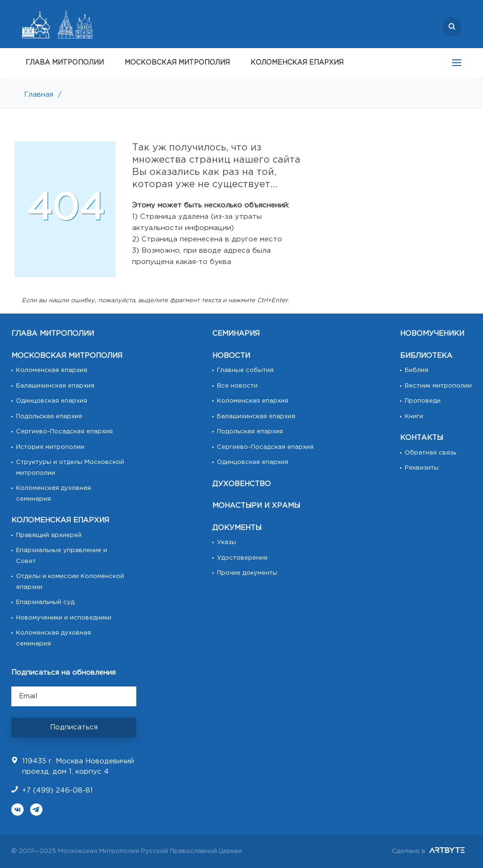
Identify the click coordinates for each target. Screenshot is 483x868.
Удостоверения (242, 558)
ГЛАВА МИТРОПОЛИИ (65, 63)
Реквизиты (422, 468)
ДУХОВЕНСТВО (241, 484)
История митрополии (50, 447)
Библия (416, 370)
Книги (414, 417)
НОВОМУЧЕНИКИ (432, 334)
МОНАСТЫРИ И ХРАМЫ (256, 506)
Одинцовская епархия (52, 401)
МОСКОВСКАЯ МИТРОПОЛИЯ (177, 63)
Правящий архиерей (49, 535)
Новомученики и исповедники (64, 618)
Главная (39, 95)
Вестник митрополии (438, 386)
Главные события (245, 370)
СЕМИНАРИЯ (236, 334)
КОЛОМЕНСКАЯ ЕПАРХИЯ (297, 63)
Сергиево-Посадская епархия (64, 432)
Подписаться (74, 727)
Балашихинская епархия (55, 386)
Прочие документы (247, 573)
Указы (227, 542)
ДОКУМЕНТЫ (237, 528)
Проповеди (423, 401)
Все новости (237, 386)
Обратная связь (430, 453)
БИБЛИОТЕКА (426, 356)
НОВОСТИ (231, 356)
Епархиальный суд (45, 602)
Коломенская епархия (52, 370)
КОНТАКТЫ (421, 438)
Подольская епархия (49, 417)
